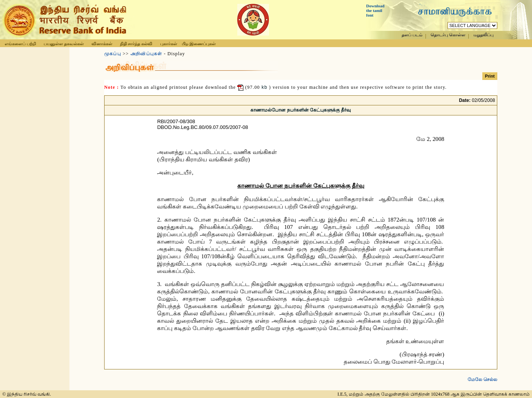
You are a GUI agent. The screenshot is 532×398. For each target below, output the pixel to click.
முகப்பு (113, 54)
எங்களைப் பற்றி (20, 44)
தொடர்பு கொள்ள (448, 35)
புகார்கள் (169, 44)
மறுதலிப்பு (483, 35)
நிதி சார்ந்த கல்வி (136, 44)
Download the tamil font (375, 10)
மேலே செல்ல (482, 379)
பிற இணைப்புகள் (199, 44)
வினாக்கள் (102, 44)
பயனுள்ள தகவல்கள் (64, 44)
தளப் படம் (412, 35)
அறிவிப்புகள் (146, 54)
